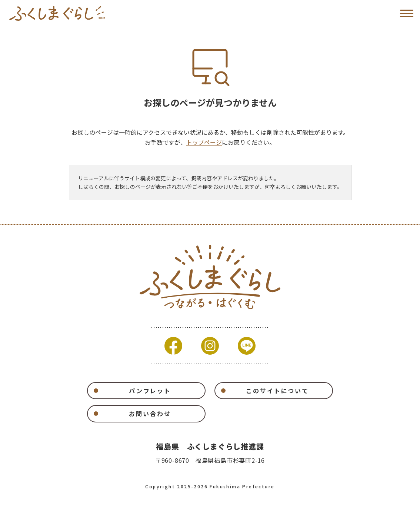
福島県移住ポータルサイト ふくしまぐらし (57, 13)
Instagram (210, 346)
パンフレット (150, 391)
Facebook (173, 346)
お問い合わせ (150, 414)
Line (247, 346)
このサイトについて (277, 391)
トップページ (204, 142)
